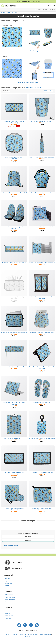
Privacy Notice (23, 634)
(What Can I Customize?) (34, 88)
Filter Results (28, 536)
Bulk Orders (8, 618)
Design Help (8, 613)
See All (11, 546)
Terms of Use (14, 634)
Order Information (9, 595)
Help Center (52, 10)
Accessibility (28, 637)
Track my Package (9, 602)
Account (38, 10)
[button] (54, 6)
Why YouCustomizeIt (10, 581)
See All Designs (9, 611)
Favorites (45, 10)
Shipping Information (10, 597)
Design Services (9, 616)
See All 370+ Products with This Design (28, 82)
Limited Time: (28, 2)
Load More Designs (28, 521)
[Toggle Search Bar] (51, 6)
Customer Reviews (9, 583)
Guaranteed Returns (10, 599)
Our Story (7, 579)
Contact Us (28, 540)
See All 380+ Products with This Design (28, 51)
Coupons (7, 634)
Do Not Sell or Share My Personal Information (39, 634)
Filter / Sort (48, 91)
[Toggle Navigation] (48, 6)
